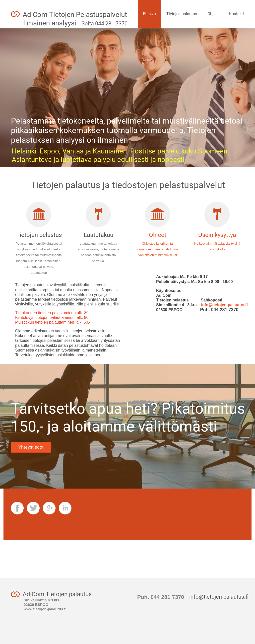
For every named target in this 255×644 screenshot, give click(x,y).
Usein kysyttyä (217, 235)
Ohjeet (158, 235)
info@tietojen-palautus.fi (222, 305)
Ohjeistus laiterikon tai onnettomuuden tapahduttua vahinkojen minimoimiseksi (158, 249)
